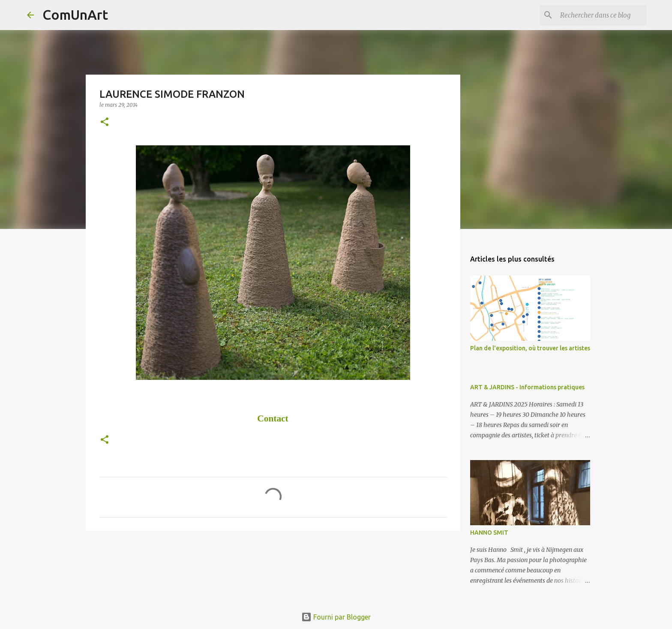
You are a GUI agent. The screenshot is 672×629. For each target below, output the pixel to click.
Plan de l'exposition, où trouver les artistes (530, 348)
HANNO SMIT (489, 533)
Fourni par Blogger (336, 617)
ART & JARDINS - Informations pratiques (527, 387)
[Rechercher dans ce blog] (602, 15)
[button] (105, 122)
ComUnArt (75, 15)
